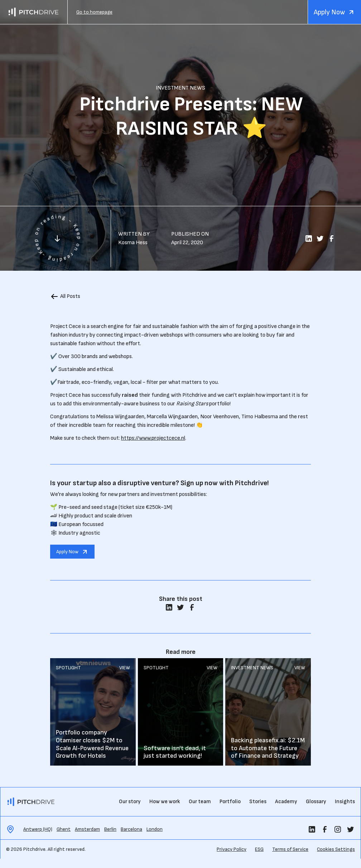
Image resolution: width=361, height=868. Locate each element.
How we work (165, 802)
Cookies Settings (336, 849)
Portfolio (230, 802)
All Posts (70, 296)
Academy (286, 802)
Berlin (110, 829)
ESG (259, 849)
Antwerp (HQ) (38, 829)
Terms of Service (290, 849)
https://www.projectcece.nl (153, 438)
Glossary (316, 802)
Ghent (64, 829)
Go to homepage (94, 12)
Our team (200, 802)
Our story (130, 802)
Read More (93, 712)
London (155, 829)
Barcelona (131, 829)
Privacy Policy (232, 849)
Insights (345, 802)
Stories (258, 802)
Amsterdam (87, 829)
